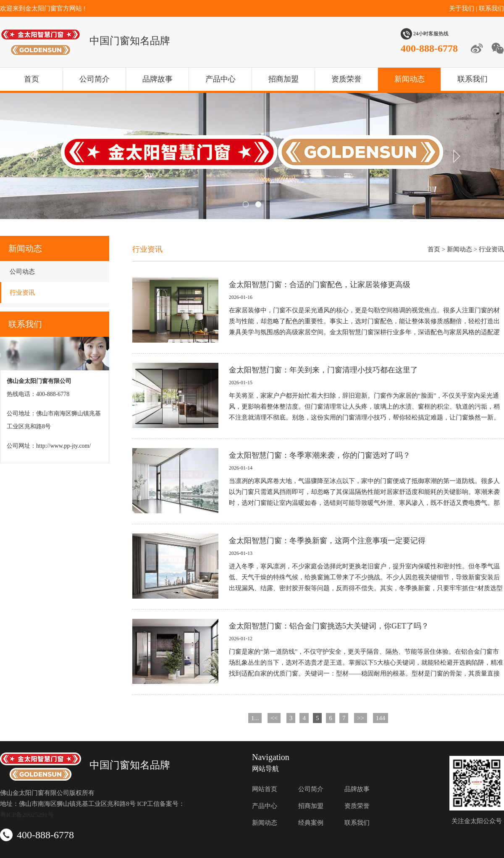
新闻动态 (409, 79)
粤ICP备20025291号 (27, 815)
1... (255, 718)
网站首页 (265, 789)
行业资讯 (22, 293)
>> (361, 718)
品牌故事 (157, 79)
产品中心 (220, 79)
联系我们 (491, 8)
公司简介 (94, 79)
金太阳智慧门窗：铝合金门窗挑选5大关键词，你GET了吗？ (329, 626)
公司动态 (22, 272)
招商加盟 (283, 79)
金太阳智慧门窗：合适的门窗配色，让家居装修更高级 (320, 285)
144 (381, 718)
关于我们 (462, 8)
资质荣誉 (346, 79)
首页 (31, 79)
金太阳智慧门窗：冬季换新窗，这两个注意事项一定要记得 (327, 541)
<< (274, 718)
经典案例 (311, 823)
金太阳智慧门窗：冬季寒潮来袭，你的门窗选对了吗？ (320, 455)
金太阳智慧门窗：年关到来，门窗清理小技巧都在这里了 (323, 370)
